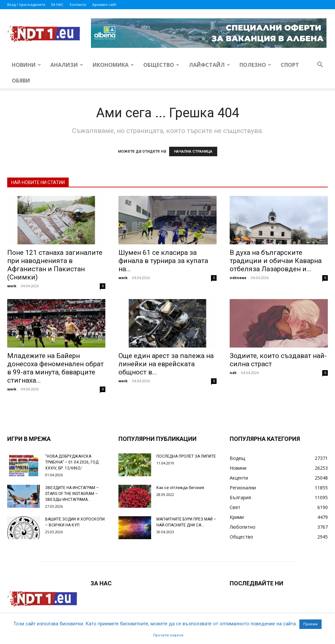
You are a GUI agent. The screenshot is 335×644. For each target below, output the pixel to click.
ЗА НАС (57, 4)
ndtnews (238, 278)
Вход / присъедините (26, 4)
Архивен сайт (104, 4)
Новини (26, 65)
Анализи (67, 65)
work (12, 286)
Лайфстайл (209, 65)
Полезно (255, 65)
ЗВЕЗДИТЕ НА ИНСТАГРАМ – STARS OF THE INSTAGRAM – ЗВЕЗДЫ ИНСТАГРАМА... (72, 494)
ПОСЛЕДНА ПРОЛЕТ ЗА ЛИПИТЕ (186, 456)
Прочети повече (168, 635)
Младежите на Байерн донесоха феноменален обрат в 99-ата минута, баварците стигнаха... (55, 368)
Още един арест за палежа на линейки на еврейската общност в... (166, 364)
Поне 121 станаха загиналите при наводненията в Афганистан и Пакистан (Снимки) (55, 265)
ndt (233, 373)
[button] (320, 65)
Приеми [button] (310, 624)
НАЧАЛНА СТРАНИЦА (193, 152)
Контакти (78, 4)
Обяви (21, 81)
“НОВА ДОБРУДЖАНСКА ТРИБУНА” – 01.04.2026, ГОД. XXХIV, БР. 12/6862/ (72, 462)
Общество (161, 65)
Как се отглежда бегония (180, 488)
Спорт (290, 65)
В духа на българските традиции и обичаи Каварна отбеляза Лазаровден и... (276, 261)
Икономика (113, 65)
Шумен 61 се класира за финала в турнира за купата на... (163, 261)
